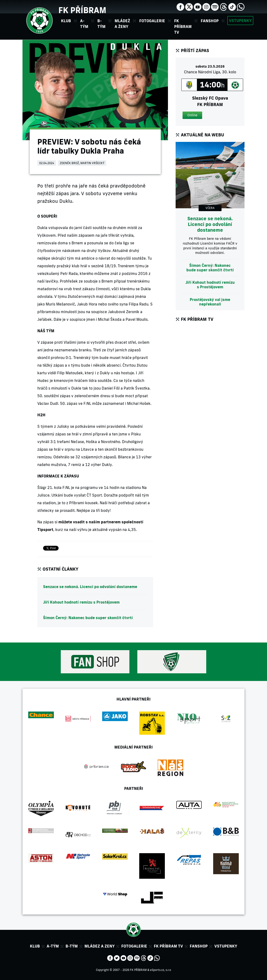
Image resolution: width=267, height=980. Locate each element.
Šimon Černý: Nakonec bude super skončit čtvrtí (88, 618)
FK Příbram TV (183, 27)
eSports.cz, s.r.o (161, 970)
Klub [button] (66, 21)
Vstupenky (240, 21)
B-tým (72, 946)
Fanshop (210, 21)
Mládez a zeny (100, 946)
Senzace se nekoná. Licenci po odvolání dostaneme (90, 587)
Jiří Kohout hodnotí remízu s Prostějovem (81, 602)
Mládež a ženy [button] (122, 24)
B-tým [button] (101, 24)
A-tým (53, 946)
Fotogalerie (152, 21)
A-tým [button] (84, 24)
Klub (35, 946)
